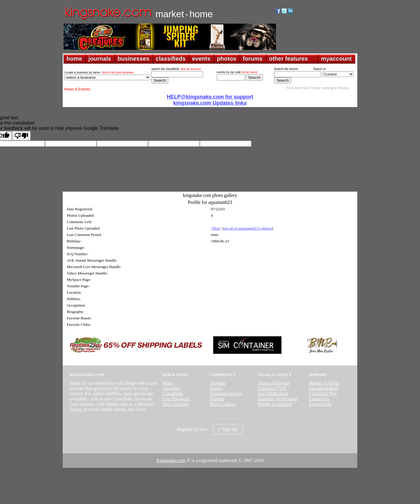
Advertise (171, 388)
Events (216, 388)
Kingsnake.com (171, 460)
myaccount (336, 59)
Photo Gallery (223, 404)
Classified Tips (323, 394)
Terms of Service (274, 383)
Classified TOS (272, 388)
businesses (133, 59)
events (201, 59)
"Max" (216, 228)
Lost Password (176, 399)
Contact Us (319, 399)
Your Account (175, 404)
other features (288, 59)
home (74, 59)
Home (168, 383)
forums (253, 59)
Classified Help (323, 388)
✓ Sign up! (228, 429)
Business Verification (278, 399)
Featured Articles (226, 394)
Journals (218, 383)
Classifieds (172, 394)
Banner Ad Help (324, 383)
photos (227, 59)
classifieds (171, 59)
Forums (217, 399)
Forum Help (320, 404)
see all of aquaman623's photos (248, 228)
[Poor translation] (21, 136)
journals (100, 59)
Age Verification (273, 394)
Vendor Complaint (275, 404)
